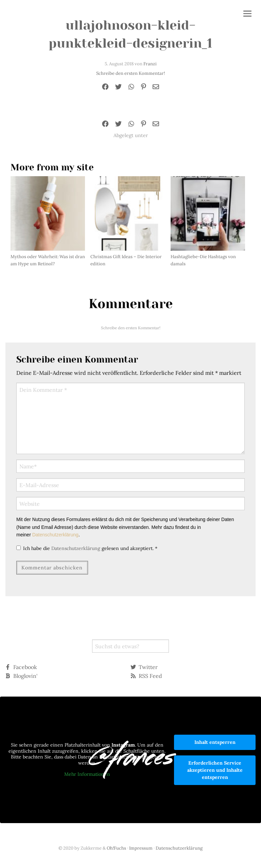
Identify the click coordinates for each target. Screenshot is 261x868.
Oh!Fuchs (116, 848)
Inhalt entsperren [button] (215, 742)
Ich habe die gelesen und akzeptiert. (87, 548)
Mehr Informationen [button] (87, 774)
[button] (247, 14)
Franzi (150, 64)
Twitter (144, 667)
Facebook (21, 667)
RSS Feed (146, 676)
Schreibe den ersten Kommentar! (130, 73)
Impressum (141, 848)
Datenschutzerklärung (55, 535)
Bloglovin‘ (21, 676)
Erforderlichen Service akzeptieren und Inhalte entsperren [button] (215, 770)
